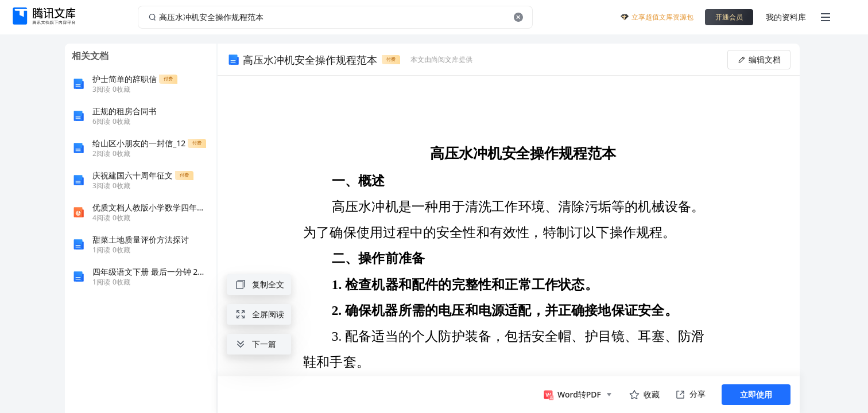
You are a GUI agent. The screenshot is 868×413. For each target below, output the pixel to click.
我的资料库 (786, 17)
